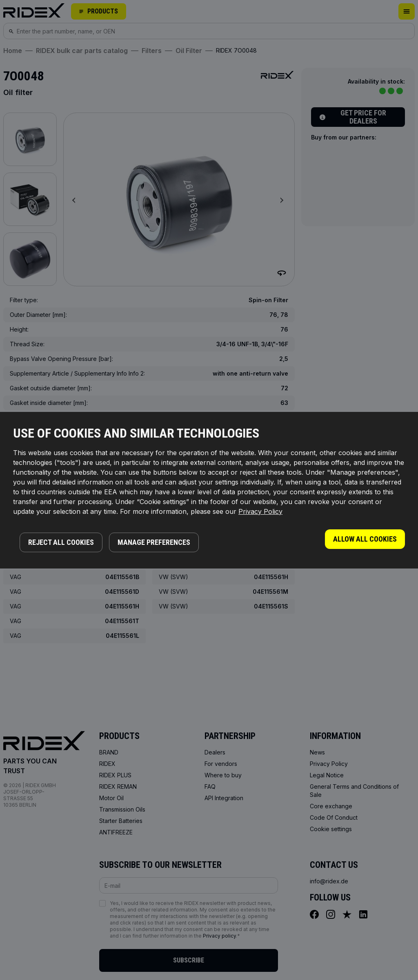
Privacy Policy (260, 511)
